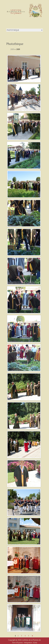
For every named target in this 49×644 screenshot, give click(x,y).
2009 (12, 49)
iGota (35, 643)
